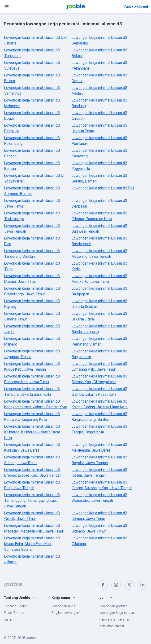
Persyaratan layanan (115, 619)
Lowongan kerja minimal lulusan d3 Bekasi (99, 53)
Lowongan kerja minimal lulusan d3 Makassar (32, 103)
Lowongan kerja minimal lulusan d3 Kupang (32, 304)
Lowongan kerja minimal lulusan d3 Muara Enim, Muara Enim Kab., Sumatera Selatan (32, 544)
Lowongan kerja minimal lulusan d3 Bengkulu (32, 128)
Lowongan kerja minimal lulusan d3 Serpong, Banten (32, 191)
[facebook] (103, 585)
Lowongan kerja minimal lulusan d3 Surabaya (32, 65)
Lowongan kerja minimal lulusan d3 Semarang (99, 40)
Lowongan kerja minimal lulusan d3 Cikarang (99, 541)
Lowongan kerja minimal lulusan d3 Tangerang (32, 53)
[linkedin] (142, 585)
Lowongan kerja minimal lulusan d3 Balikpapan (99, 291)
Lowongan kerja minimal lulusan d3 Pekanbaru (99, 65)
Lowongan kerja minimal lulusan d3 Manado (32, 341)
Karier (8, 619)
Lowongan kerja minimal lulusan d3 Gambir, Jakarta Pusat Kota (99, 391)
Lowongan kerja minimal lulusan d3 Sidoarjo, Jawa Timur (99, 528)
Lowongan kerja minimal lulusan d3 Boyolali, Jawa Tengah (99, 460)
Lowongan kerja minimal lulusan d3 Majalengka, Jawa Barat (99, 447)
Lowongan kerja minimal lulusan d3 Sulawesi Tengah (99, 228)
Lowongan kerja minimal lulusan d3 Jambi (32, 329)
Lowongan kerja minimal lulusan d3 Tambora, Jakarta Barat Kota (32, 391)
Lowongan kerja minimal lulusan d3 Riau (32, 241)
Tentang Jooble (16, 606)
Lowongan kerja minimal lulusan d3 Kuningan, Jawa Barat (32, 447)
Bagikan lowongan (65, 613)
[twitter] (129, 585)
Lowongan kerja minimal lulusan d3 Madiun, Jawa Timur (32, 279)
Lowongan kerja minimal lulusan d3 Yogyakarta (99, 166)
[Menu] (7, 7)
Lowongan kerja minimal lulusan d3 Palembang (32, 141)
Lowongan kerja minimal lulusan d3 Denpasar (99, 203)
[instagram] (116, 585)
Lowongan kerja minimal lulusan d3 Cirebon (99, 115)
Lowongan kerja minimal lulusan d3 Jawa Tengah (32, 228)
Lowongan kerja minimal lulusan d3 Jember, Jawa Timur (99, 516)
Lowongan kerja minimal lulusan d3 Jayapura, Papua (32, 354)
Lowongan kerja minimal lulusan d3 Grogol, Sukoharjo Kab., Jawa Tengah (102, 485)
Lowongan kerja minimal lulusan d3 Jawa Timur (32, 203)
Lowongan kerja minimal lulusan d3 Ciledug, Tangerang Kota (99, 216)
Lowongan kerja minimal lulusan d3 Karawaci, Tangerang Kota (32, 417)
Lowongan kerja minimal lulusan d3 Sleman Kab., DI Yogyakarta (99, 379)
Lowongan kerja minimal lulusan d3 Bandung (99, 103)
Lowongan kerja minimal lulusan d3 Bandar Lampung (99, 329)
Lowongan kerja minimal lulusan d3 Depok (99, 78)
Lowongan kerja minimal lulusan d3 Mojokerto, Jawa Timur (99, 279)
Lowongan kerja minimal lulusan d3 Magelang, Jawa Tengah (99, 253)
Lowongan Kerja (63, 606)
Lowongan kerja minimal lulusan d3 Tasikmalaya (32, 216)
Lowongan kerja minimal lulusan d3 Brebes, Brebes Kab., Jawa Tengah (33, 472)
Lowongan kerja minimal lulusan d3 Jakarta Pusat (99, 128)
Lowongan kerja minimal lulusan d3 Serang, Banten (99, 178)
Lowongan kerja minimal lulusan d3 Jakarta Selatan (99, 304)
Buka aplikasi (136, 7)
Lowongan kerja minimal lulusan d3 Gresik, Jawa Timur (32, 516)
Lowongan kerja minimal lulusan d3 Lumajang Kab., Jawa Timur (99, 366)
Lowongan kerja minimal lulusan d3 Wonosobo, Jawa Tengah (99, 497)
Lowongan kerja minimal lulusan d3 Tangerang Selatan (32, 253)
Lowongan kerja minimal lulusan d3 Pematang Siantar (99, 341)
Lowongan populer (113, 606)
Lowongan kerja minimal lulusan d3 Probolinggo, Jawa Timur (32, 291)
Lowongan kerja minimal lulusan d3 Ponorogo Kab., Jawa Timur (32, 379)
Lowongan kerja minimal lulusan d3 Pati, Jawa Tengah (32, 485)
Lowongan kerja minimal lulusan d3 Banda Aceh (99, 241)
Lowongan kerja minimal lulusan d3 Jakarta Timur (32, 316)
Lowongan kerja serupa (117, 613)
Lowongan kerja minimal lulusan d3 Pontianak (99, 141)
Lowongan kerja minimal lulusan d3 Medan (99, 90)
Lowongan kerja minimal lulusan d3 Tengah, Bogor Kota (99, 429)
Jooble (31, 638)
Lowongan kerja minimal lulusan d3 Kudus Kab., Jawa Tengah (32, 366)
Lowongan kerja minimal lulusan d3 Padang (32, 153)
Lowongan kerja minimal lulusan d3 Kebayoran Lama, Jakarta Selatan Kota (36, 404)
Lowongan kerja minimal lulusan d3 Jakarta (32, 559)
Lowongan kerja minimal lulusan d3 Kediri (99, 266)
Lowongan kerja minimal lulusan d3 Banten (32, 166)
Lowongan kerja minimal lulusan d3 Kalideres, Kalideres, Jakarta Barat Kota (32, 432)
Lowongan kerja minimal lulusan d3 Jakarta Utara (99, 316)
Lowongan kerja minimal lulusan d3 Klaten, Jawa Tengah (99, 472)
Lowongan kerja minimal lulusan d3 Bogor (32, 115)
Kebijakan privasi (112, 626)
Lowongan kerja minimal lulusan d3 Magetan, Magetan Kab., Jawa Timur (34, 528)
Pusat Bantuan (15, 613)
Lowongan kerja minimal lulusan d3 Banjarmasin (99, 354)
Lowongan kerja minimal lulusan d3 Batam (32, 78)
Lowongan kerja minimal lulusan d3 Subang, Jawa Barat (32, 460)
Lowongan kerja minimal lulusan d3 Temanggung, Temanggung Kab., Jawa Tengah (32, 500)
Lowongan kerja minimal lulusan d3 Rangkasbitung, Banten (99, 417)
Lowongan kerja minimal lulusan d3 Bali (103, 188)
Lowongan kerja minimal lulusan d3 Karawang (99, 153)
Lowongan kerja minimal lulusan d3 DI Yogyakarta (34, 178)
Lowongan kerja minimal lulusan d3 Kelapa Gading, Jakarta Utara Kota (100, 404)
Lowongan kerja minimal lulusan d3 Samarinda (32, 90)
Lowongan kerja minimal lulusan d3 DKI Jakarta (35, 40)
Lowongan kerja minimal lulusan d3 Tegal (32, 266)
